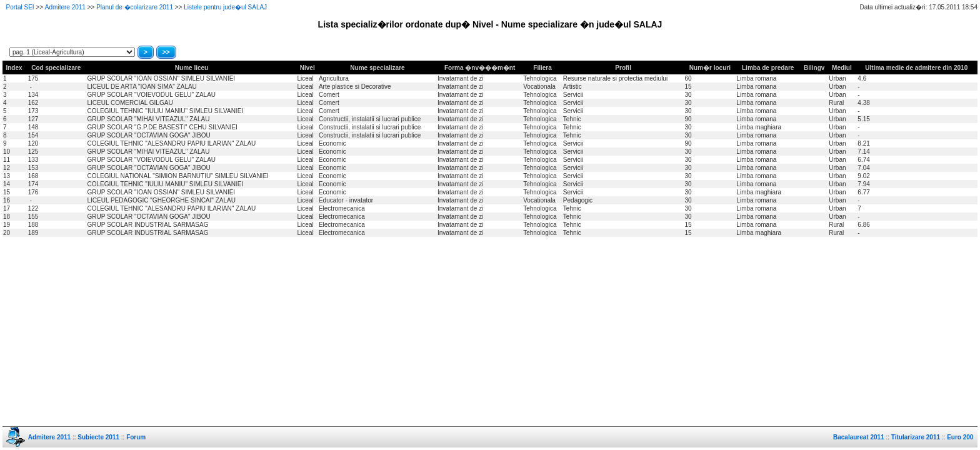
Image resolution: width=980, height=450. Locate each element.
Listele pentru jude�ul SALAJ (225, 7)
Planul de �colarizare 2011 (135, 7)
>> (166, 52)
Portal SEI (20, 7)
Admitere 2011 (65, 7)
